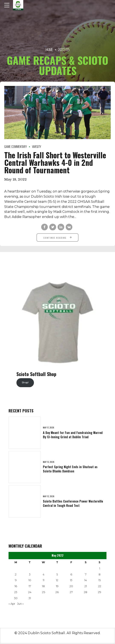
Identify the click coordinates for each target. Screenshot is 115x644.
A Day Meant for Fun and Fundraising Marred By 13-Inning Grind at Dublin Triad (73, 435)
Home (49, 49)
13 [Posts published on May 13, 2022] (71, 581)
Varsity (37, 147)
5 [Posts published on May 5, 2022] (57, 575)
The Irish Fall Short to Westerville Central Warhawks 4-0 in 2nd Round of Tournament (55, 162)
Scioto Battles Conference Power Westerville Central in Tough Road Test (73, 504)
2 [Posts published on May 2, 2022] (16, 575)
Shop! (25, 383)
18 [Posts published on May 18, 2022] (43, 587)
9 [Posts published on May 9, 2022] (16, 581)
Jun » (20, 604)
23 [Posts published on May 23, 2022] (16, 593)
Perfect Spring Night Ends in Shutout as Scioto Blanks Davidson (70, 469)
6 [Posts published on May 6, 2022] (71, 575)
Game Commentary (16, 147)
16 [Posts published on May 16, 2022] (16, 587)
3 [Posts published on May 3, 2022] (30, 575)
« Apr (12, 604)
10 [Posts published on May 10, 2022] (30, 581)
